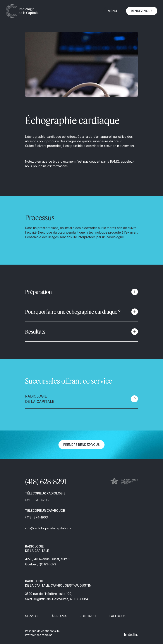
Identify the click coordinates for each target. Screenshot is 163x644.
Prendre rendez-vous (81, 445)
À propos (59, 616)
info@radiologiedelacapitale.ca (48, 528)
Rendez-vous (142, 11)
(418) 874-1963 (36, 517)
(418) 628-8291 (46, 481)
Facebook (118, 616)
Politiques (88, 616)
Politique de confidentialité (42, 631)
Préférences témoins (39, 635)
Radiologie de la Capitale (40, 399)
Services (32, 616)
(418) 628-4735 (37, 500)
